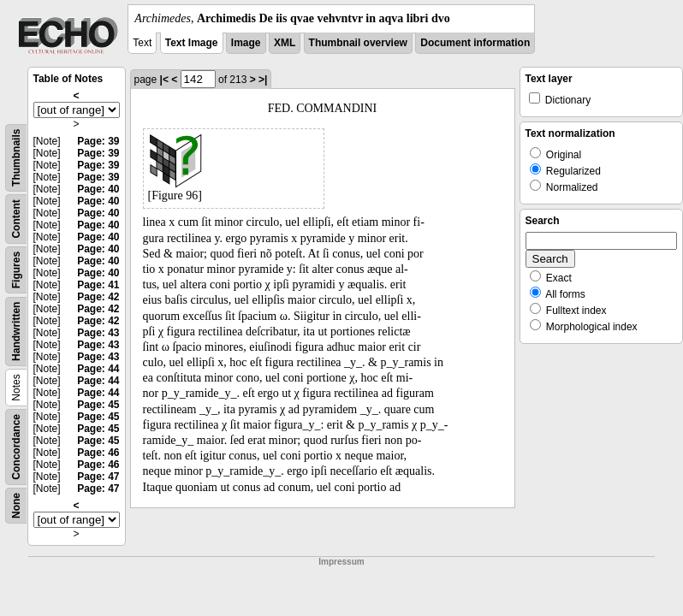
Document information (475, 43)
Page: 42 (98, 297)
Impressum (341, 562)
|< (164, 80)
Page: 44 (98, 369)
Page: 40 (98, 189)
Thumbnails (16, 158)
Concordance (16, 447)
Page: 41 (98, 285)
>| (263, 80)
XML (285, 43)
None (16, 506)
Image (246, 43)
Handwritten (16, 332)
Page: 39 (98, 141)
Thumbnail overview (358, 43)
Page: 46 (98, 453)
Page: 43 (98, 333)
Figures (16, 270)
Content (16, 219)
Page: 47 (98, 477)
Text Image (192, 43)
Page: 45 (98, 405)
